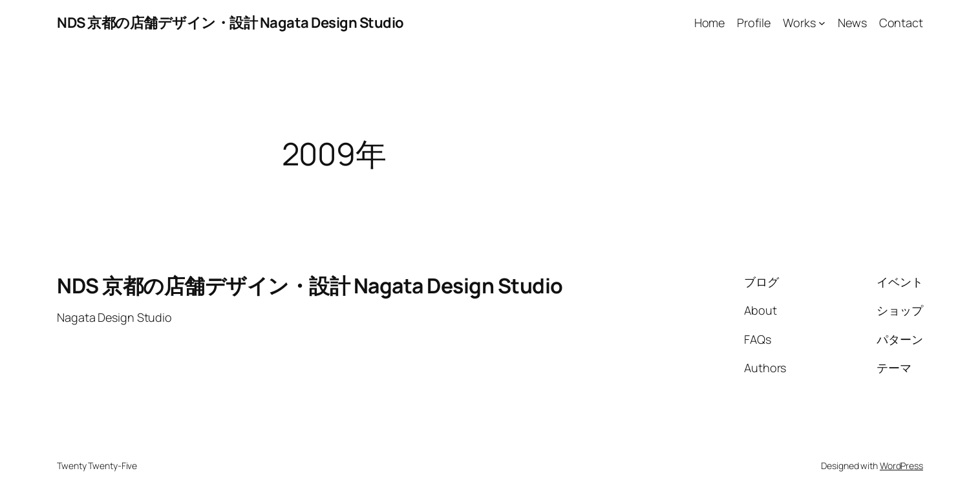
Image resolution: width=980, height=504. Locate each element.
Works (799, 23)
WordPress (901, 466)
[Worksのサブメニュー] (822, 23)
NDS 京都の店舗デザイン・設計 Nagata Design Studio (230, 23)
